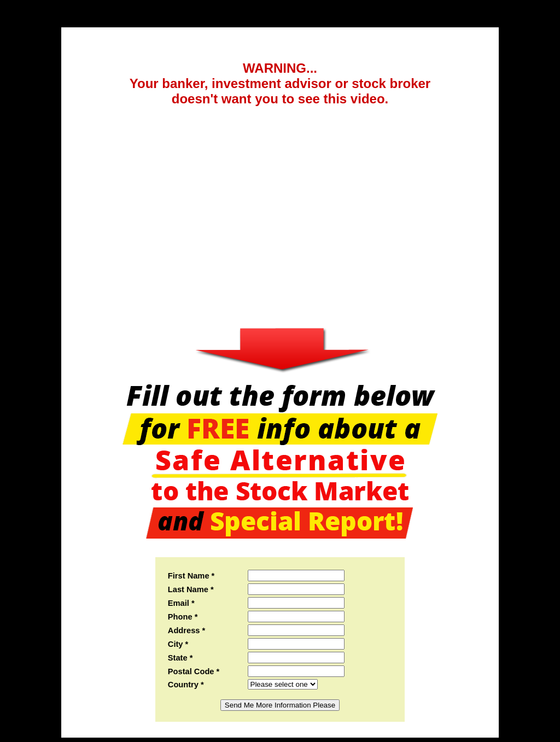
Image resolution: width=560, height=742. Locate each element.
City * (178, 644)
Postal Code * (194, 671)
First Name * (191, 576)
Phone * (183, 617)
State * (180, 658)
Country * (186, 685)
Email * (181, 603)
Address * (186, 630)
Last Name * (191, 589)
